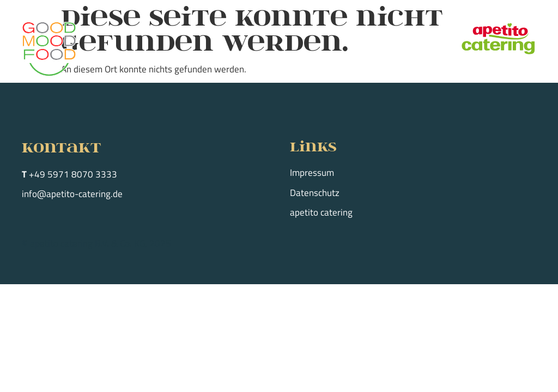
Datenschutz (315, 193)
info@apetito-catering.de (72, 194)
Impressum (312, 173)
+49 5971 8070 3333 (73, 174)
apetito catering (321, 212)
